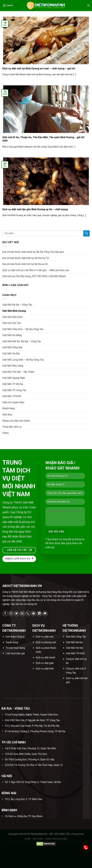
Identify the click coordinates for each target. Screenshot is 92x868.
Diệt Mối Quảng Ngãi (14, 378)
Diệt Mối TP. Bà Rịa (13, 384)
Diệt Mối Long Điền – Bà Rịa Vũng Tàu (23, 360)
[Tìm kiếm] (88, 6)
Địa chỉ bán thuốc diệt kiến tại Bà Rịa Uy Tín (26, 258)
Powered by (78, 834)
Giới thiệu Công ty (15, 637)
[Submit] (86, 233)
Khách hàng (9, 408)
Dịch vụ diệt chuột (45, 658)
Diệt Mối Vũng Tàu (76, 637)
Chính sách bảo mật (56, 839)
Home (28, 839)
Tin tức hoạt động (15, 648)
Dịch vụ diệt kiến (45, 669)
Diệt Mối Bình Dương (14, 311)
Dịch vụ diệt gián (45, 663)
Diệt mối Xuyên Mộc (13, 402)
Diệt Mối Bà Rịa (74, 642)
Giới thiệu (38, 839)
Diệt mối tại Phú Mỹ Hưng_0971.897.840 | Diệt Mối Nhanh (34, 276)
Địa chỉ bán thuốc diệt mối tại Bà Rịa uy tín (25, 264)
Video (6, 433)
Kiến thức (7, 415)
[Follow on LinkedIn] (39, 614)
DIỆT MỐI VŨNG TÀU (60, 834)
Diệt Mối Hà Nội (11, 354)
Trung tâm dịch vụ (12, 427)
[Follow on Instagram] (11, 614)
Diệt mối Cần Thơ (12, 323)
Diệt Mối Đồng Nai (12, 347)
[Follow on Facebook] (5, 614)
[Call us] (28, 614)
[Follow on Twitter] (17, 614)
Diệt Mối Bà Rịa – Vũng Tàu (17, 305)
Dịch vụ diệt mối (45, 637)
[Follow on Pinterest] (34, 614)
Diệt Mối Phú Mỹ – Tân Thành (18, 372)
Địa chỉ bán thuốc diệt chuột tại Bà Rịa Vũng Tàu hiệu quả (33, 252)
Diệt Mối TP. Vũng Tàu (14, 390)
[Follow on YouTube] (45, 614)
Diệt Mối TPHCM (12, 396)
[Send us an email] (22, 614)
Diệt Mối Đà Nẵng (12, 335)
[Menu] (8, 5)
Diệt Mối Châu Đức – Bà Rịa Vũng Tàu (23, 329)
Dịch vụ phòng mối (46, 642)
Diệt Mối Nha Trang (13, 366)
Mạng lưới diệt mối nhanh (16, 421)
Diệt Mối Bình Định (12, 317)
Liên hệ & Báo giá (15, 653)
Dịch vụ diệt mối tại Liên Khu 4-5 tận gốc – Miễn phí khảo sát (36, 270)
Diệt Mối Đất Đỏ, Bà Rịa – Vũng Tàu (22, 341)
